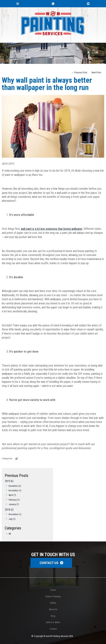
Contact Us (49, 563)
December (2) (15, 486)
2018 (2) (9, 510)
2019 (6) (9, 481)
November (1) (15, 490)
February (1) (14, 500)
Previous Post (80, 72)
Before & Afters (53, 622)
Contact (53, 629)
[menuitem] (53, 590)
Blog (53, 616)
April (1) (12, 495)
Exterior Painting (53, 596)
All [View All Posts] (10, 534)
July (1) (12, 519)
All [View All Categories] (16, 458)
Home (53, 590)
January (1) (14, 504)
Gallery (53, 603)
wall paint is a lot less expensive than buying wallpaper (52, 229)
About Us (53, 609)
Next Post (96, 72)
